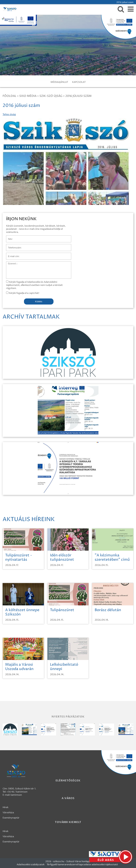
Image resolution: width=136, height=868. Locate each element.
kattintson (16, 795)
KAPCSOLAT (79, 82)
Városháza (8, 813)
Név (8, 237)
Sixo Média (28, 96)
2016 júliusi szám (78, 96)
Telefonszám (13, 246)
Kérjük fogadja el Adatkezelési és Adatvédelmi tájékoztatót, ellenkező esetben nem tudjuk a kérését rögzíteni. (34, 285)
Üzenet (10, 263)
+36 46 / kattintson (17, 792)
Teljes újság (9, 114)
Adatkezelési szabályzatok (31, 865)
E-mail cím (12, 254)
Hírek (5, 807)
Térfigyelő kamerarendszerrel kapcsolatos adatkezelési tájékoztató (82, 865)
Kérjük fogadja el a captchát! (23, 293)
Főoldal (9, 96)
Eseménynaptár (11, 818)
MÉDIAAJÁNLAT (59, 82)
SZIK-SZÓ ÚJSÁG (51, 96)
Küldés (39, 301)
